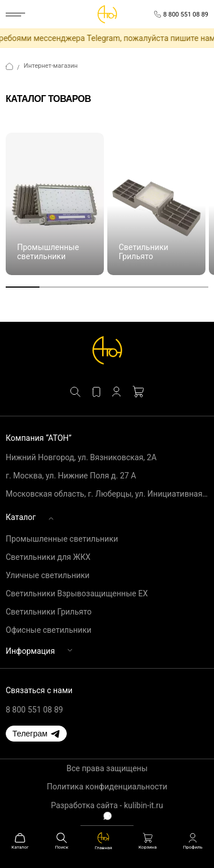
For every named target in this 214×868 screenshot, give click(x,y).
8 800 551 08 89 (34, 710)
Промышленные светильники (62, 539)
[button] (36, 734)
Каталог (21, 517)
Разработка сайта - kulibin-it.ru (107, 805)
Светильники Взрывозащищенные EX (77, 593)
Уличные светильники (48, 575)
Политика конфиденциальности (107, 787)
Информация (30, 651)
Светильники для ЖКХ (48, 557)
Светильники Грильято (49, 612)
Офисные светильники (49, 630)
